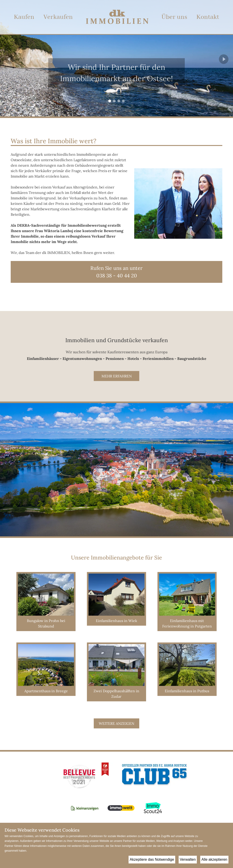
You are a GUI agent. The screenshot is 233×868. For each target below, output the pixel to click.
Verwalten (188, 859)
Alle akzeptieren (214, 859)
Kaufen (24, 17)
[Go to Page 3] (119, 101)
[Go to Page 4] (123, 101)
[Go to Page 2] (114, 101)
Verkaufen (58, 17)
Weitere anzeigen (116, 723)
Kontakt (208, 17)
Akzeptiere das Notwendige (152, 859)
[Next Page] (224, 59)
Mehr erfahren (117, 376)
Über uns (174, 17)
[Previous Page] (9, 59)
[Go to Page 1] (110, 101)
